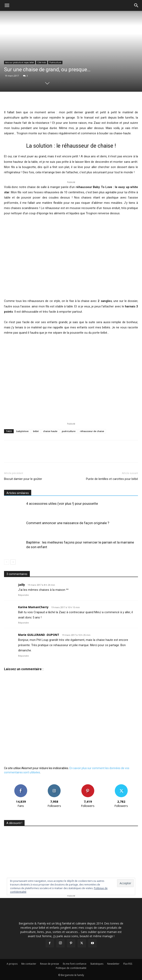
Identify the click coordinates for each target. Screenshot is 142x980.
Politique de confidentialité (71, 968)
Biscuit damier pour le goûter (23, 479)
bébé (36, 431)
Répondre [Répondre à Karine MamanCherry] (23, 623)
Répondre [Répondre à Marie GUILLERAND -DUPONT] (23, 656)
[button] (7, 5)
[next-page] (13, 562)
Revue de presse (50, 964)
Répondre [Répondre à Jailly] (23, 595)
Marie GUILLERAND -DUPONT (39, 635)
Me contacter (29, 964)
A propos (12, 964)
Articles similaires (18, 493)
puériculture (69, 431)
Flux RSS (128, 964)
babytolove (22, 431)
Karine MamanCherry (33, 607)
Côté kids (42, 62)
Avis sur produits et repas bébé (20, 62)
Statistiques (97, 964)
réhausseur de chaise (92, 431)
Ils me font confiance (75, 964)
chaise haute (50, 431)
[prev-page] (7, 562)
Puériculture (55, 62)
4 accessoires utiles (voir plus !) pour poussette (62, 504)
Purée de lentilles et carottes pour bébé (112, 479)
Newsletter (113, 964)
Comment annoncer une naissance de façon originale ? (68, 523)
